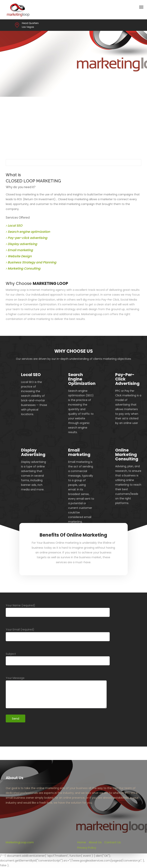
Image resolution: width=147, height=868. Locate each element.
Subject (58, 661)
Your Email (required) (58, 637)
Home (82, 842)
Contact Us (113, 842)
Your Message (56, 693)
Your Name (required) (58, 613)
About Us (95, 842)
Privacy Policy (87, 848)
